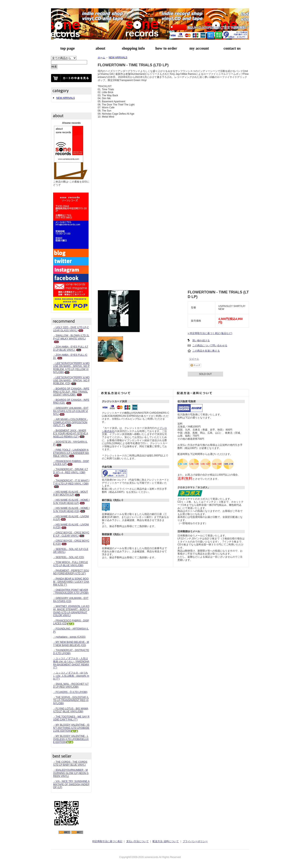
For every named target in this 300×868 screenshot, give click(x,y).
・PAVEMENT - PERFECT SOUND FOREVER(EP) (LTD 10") (71, 572)
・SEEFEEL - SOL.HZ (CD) (69, 557)
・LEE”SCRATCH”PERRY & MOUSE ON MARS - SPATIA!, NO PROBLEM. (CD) (71, 380)
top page (67, 48)
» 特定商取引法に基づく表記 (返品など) (210, 333)
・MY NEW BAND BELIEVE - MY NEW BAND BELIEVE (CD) (71, 644)
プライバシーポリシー (195, 841)
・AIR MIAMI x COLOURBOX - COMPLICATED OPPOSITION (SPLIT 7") (71, 422)
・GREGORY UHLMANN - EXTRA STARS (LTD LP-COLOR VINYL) (71, 411)
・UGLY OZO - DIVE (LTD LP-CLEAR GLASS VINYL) (71, 329)
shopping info (133, 48)
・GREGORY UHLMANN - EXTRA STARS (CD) (71, 600)
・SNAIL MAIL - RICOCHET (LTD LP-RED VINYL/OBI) (71, 686)
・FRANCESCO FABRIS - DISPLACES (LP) (71, 463)
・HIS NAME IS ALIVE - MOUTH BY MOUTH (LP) (71, 493)
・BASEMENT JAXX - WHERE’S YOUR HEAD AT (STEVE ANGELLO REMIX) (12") (71, 434)
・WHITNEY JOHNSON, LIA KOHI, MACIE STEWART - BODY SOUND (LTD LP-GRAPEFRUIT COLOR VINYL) (71, 611)
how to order (166, 48)
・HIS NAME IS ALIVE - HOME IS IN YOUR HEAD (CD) (71, 510)
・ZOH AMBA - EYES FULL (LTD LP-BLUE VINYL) (71, 348)
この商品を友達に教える (206, 351)
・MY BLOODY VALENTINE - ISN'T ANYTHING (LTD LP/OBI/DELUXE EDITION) (71, 728)
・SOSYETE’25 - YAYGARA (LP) (70, 443)
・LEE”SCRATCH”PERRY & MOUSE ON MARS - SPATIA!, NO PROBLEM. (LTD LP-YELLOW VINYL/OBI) (71, 368)
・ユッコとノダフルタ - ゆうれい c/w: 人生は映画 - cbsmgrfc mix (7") (71, 676)
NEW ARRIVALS (66, 98)
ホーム (101, 58)
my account (199, 48)
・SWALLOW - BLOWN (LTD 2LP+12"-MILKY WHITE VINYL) (71, 339)
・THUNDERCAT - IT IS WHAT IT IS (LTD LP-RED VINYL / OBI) (71, 484)
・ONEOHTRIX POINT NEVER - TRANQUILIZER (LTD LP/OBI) (71, 592)
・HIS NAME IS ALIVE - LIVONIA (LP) (71, 518)
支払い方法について (137, 841)
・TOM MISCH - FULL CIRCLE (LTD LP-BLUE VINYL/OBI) (71, 564)
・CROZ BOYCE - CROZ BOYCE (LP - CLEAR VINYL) (71, 534)
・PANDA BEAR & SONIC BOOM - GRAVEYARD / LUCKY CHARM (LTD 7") (71, 582)
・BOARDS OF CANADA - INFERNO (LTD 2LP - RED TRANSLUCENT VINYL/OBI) (71, 392)
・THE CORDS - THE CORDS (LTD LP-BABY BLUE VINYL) (70, 763)
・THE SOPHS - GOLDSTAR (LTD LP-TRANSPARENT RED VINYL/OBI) (71, 700)
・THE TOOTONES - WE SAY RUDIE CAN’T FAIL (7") (71, 718)
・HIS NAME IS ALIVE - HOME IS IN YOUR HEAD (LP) (71, 502)
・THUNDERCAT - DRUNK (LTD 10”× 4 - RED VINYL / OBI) (71, 472)
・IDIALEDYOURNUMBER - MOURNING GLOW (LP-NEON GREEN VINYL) (71, 773)
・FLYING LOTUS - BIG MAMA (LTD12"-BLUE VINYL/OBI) (71, 710)
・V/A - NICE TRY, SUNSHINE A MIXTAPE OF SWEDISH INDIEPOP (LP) (71, 784)
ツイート (194, 359)
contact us (232, 48)
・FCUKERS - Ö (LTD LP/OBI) (70, 692)
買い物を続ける (201, 341)
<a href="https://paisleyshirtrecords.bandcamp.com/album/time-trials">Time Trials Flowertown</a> (173, 271)
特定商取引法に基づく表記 (107, 841)
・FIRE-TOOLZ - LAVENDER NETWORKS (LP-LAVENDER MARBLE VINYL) (71, 453)
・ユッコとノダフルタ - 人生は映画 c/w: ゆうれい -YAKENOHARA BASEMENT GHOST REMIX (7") (71, 663)
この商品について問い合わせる (210, 346)
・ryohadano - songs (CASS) (69, 637)
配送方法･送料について (166, 841)
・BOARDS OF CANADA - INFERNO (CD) (71, 401)
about (100, 48)
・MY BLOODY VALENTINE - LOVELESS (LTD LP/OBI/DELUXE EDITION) (71, 739)
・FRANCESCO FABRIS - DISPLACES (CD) (71, 622)
